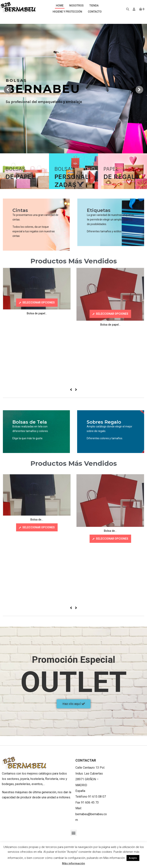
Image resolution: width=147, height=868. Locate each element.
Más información (73, 863)
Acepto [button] (133, 858)
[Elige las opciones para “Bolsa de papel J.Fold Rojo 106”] (110, 314)
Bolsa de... (37, 520)
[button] (74, 704)
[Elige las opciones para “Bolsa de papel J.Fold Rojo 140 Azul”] (37, 302)
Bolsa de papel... (37, 313)
